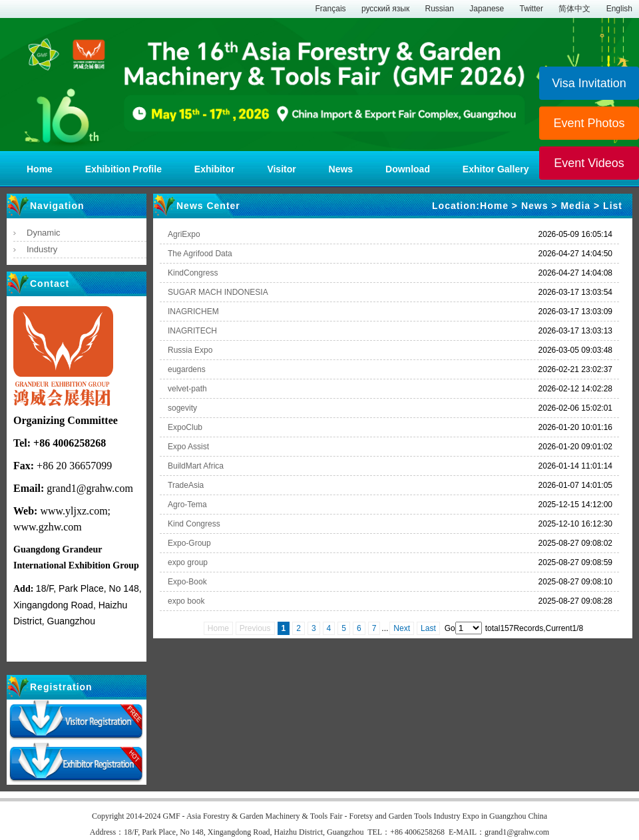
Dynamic (44, 233)
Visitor (281, 169)
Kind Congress (194, 524)
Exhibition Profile (123, 169)
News (342, 169)
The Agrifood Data (200, 254)
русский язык (385, 9)
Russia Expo (190, 350)
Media (575, 206)
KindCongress (193, 273)
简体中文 (574, 9)
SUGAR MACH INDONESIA (218, 292)
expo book (186, 601)
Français (331, 9)
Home (40, 169)
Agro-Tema (187, 505)
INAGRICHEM (193, 312)
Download (408, 169)
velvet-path (187, 389)
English (619, 9)
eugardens (187, 369)
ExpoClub (185, 427)
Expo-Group (189, 543)
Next (402, 628)
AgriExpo (184, 234)
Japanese (487, 9)
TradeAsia (186, 485)
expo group (188, 562)
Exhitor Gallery (496, 169)
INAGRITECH (192, 331)
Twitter (532, 9)
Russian (440, 9)
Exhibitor (215, 169)
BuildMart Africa (196, 466)
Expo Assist (188, 447)
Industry (42, 249)
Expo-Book (187, 582)
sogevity (182, 408)
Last (428, 628)
